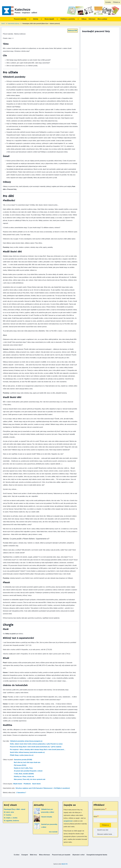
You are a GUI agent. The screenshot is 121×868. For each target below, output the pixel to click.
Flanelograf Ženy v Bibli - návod (14, 809)
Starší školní (36, 784)
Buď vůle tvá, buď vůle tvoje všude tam (27, 762)
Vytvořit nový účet (103, 830)
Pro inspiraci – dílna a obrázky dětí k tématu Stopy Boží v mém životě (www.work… (38, 750)
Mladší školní (18, 784)
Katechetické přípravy (13, 24)
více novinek (53, 832)
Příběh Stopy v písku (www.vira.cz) (22, 755)
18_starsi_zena (9, 812)
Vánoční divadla (47, 817)
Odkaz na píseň (8, 760)
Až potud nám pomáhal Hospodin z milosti (28, 771)
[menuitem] (108, 2)
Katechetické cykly (9, 788)
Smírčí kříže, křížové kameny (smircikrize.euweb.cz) (27, 752)
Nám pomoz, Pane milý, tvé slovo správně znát (30, 779)
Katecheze (23, 10)
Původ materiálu (8, 34)
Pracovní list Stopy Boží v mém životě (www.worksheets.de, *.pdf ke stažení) (36, 747)
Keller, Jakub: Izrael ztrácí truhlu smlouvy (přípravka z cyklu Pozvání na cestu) (36, 744)
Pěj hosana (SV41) (20, 765)
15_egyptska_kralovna (11, 821)
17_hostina (8, 815)
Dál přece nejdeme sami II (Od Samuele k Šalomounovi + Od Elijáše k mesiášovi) (43, 788)
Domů (3, 24)
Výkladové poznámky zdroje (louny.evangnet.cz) (26, 741)
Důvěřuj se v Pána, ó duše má (24, 777)
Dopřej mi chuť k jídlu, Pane (23, 768)
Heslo (95, 817)
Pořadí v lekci (7, 38)
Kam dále (6, 741)
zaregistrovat (68, 821)
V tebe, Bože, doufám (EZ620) (24, 774)
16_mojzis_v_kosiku (11, 818)
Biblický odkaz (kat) (9, 793)
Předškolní (27, 784)
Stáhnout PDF (73, 31)
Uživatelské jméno (99, 809)
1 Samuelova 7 (21, 793)
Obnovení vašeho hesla (105, 834)
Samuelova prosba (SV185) (23, 760)
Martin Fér (65, 864)
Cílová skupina (8, 784)
